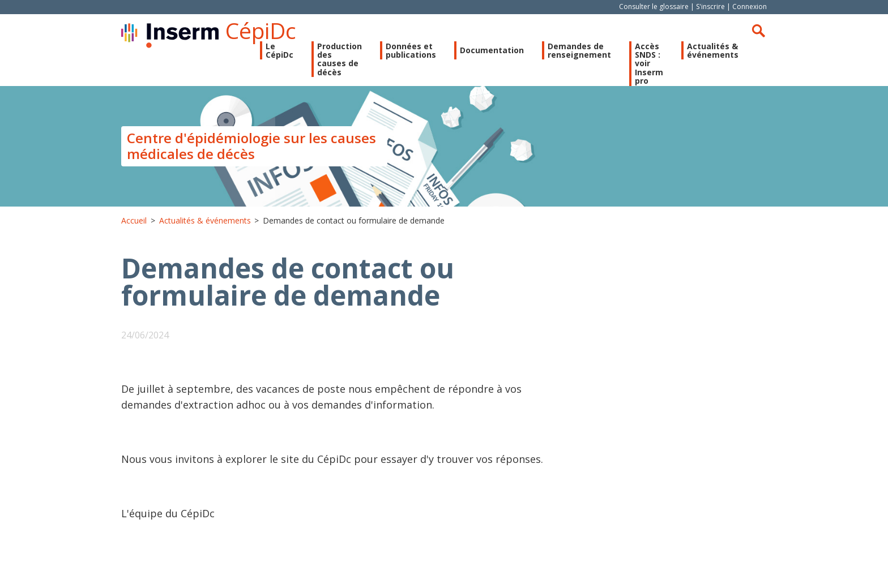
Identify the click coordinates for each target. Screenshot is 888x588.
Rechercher (758, 31)
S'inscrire (710, 7)
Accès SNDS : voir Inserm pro (649, 64)
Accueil (134, 220)
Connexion (750, 7)
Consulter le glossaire (654, 7)
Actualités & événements (713, 51)
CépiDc (261, 30)
